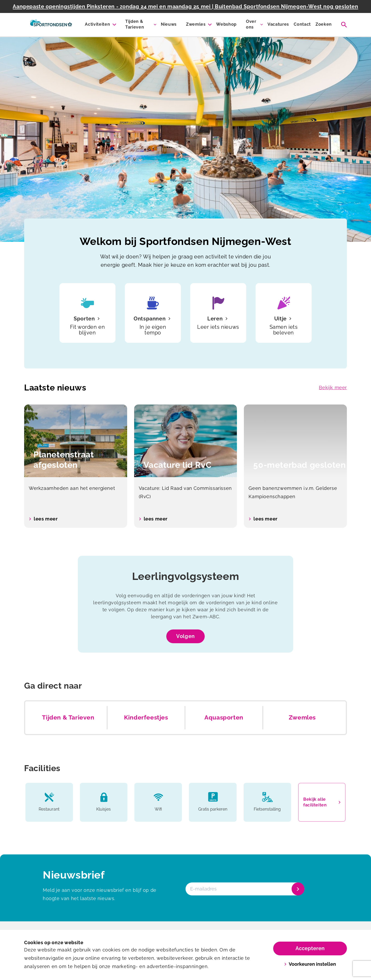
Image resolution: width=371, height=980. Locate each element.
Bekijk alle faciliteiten (322, 802)
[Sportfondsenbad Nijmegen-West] (51, 25)
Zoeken (324, 24)
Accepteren (310, 948)
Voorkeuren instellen (310, 964)
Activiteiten (97, 24)
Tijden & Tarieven (135, 24)
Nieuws (169, 24)
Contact (302, 24)
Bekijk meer (333, 388)
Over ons (251, 24)
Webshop (226, 24)
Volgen (185, 636)
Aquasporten (224, 717)
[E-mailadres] (244, 889)
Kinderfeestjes (146, 717)
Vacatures (278, 24)
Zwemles (196, 24)
